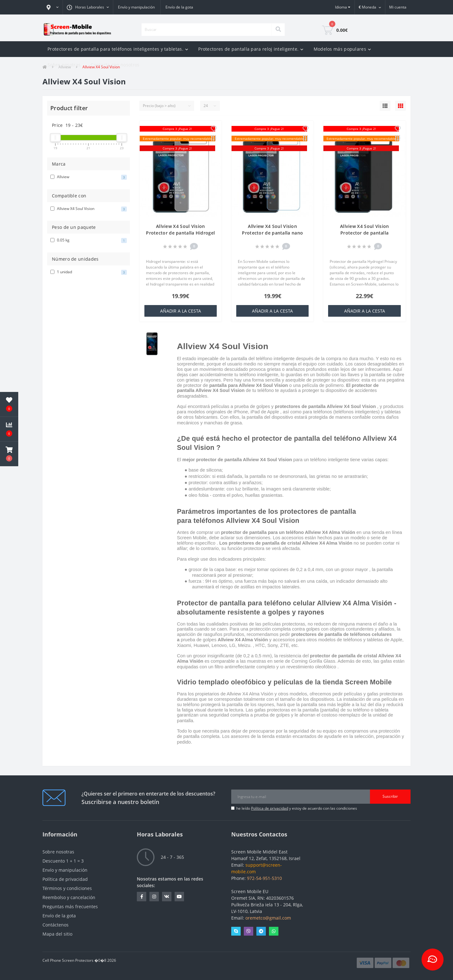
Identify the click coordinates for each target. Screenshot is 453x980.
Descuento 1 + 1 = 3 (63, 861)
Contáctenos (56, 925)
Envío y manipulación (136, 7)
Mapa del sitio (57, 934)
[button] (53, 7)
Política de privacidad (270, 808)
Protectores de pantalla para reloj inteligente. (251, 49)
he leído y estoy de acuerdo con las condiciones (297, 808)
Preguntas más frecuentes (70, 906)
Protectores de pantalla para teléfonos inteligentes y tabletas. (118, 49)
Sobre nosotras (64, 65)
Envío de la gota (179, 7)
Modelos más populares (342, 49)
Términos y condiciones (67, 888)
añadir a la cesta (181, 311)
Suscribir (390, 796)
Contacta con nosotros (115, 65)
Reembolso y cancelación (69, 897)
